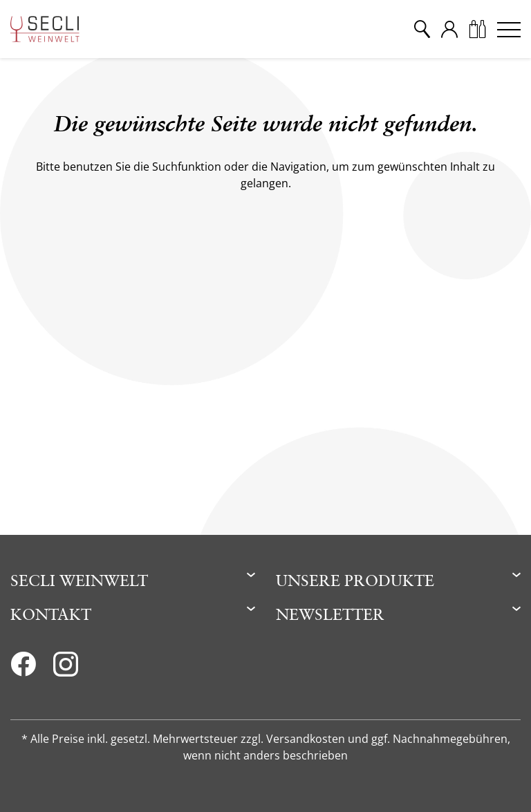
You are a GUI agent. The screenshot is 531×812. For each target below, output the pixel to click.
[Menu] (509, 29)
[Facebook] (23, 668)
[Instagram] (66, 668)
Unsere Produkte (355, 580)
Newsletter (330, 614)
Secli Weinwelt (79, 580)
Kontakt (51, 614)
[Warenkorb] (477, 29)
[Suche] (422, 29)
